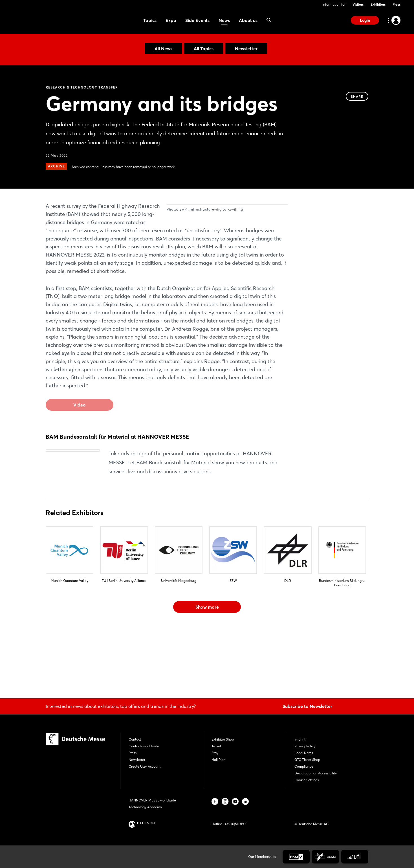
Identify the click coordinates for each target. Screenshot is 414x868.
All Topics (204, 48)
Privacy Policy (305, 746)
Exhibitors (378, 4)
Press (397, 4)
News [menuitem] (224, 20)
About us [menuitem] (248, 20)
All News (163, 48)
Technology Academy (145, 807)
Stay (215, 753)
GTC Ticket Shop (307, 760)
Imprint (300, 739)
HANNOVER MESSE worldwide (152, 800)
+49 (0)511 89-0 (236, 824)
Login (365, 20)
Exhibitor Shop (223, 739)
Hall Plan (218, 760)
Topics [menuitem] (150, 20)
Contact (135, 739)
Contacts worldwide (144, 746)
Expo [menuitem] (171, 20)
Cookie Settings (307, 780)
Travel (216, 746)
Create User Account (145, 766)
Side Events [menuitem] (197, 20)
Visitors (358, 4)
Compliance (304, 766)
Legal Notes (304, 753)
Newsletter (246, 48)
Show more (207, 674)
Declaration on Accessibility (316, 773)
